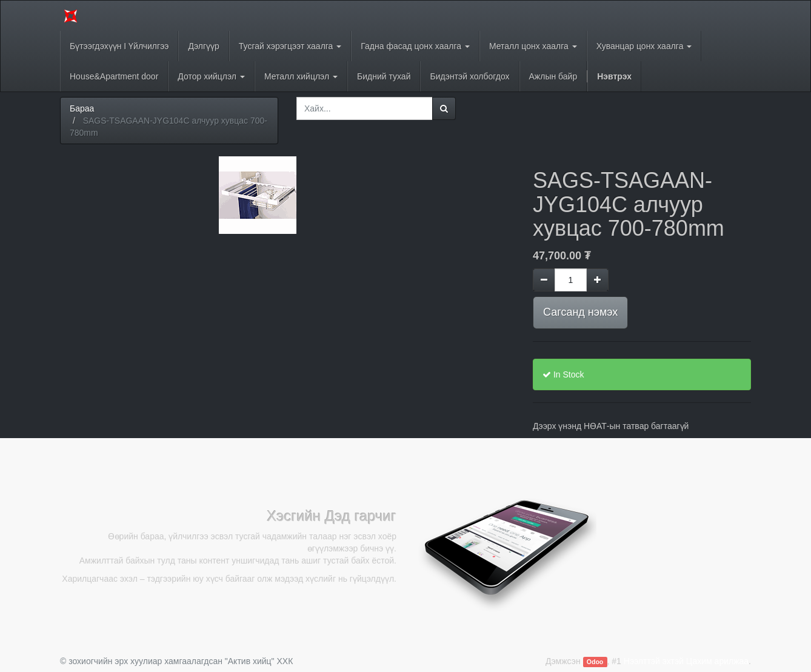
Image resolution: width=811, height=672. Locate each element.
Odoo (595, 662)
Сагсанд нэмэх (580, 312)
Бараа (82, 108)
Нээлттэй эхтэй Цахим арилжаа (686, 661)
